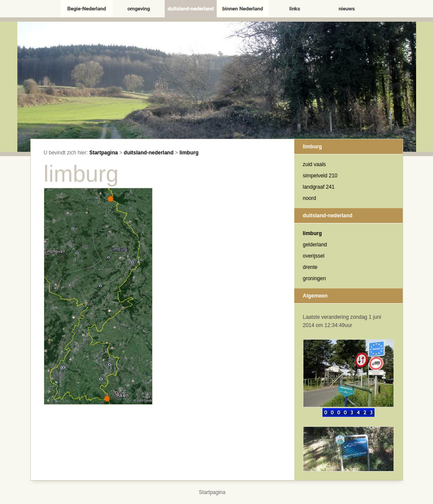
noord (310, 198)
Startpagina (104, 153)
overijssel (314, 256)
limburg (189, 153)
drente (310, 267)
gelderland (315, 245)
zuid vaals (314, 164)
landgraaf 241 (319, 187)
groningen (314, 278)
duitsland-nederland (149, 153)
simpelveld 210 (320, 176)
